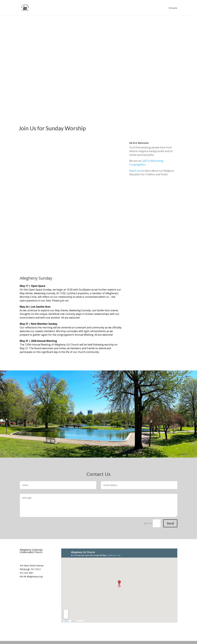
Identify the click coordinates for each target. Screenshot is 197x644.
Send (170, 523)
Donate (173, 8)
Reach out (135, 171)
